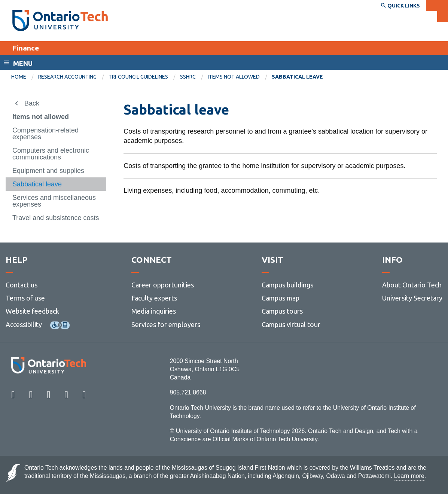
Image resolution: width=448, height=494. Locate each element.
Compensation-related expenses (45, 134)
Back (32, 103)
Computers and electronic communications (51, 154)
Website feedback (32, 311)
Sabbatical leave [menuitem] (297, 77)
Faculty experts (154, 298)
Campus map (281, 298)
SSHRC (188, 77)
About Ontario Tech (412, 285)
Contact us (22, 285)
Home (19, 77)
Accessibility (24, 324)
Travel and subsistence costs (56, 218)
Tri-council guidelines (138, 77)
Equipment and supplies (48, 171)
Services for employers (166, 324)
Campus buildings (287, 285)
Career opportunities (163, 285)
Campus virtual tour (291, 324)
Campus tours (282, 311)
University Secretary (412, 298)
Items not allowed (234, 77)
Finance (26, 48)
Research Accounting (67, 77)
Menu (23, 63)
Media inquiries (154, 311)
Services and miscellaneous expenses (54, 201)
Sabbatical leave (37, 184)
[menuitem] (25, 77)
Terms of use (25, 298)
